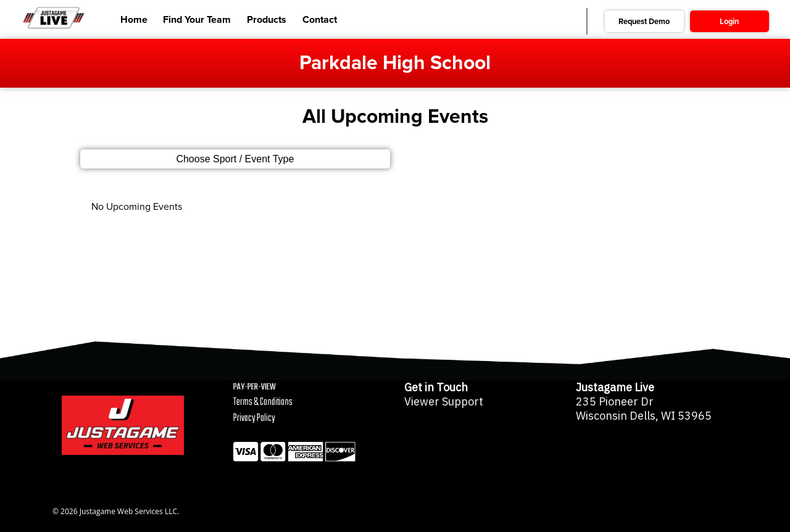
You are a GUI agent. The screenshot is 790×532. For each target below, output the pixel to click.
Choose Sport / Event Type (235, 159)
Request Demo (644, 22)
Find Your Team (197, 20)
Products (267, 20)
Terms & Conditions (263, 402)
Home (134, 20)
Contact (320, 20)
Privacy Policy (254, 418)
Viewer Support (444, 401)
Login (729, 22)
